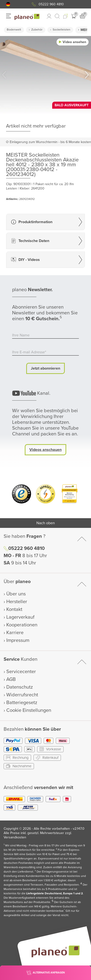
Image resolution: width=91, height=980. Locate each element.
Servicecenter (21, 672)
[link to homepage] (27, 17)
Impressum (18, 640)
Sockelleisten (62, 30)
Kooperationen (22, 625)
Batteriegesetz (22, 703)
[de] (8, 4)
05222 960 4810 (51, 4)
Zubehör (37, 30)
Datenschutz (20, 687)
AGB (11, 679)
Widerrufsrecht (22, 695)
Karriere (15, 633)
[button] (8, 4)
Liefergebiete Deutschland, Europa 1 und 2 (54, 893)
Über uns (16, 594)
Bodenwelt (14, 30)
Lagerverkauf (20, 617)
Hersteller (17, 602)
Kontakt (14, 609)
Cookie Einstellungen (29, 710)
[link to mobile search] (57, 16)
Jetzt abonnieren (45, 368)
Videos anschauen (45, 450)
